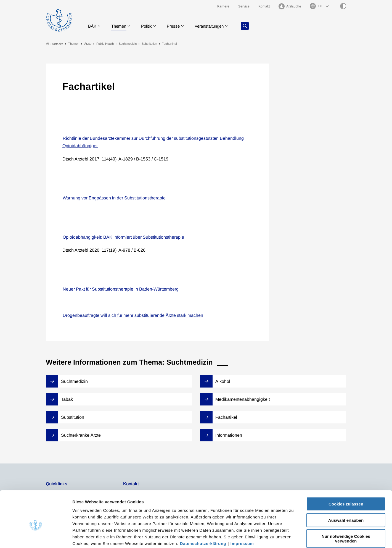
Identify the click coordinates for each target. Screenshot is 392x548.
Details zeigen (294, 537)
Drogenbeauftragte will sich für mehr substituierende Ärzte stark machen (133, 315)
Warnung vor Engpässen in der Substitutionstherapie (114, 198)
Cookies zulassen (346, 475)
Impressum (242, 515)
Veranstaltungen (215, 26)
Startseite (55, 44)
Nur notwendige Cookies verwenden (346, 510)
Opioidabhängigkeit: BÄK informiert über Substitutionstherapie (123, 237)
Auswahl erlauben (346, 492)
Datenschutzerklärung (203, 515)
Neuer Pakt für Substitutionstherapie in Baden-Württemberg (121, 289)
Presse (177, 26)
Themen (120, 26)
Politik (149, 26)
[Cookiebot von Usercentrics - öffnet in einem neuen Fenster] (36, 537)
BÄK (93, 26)
